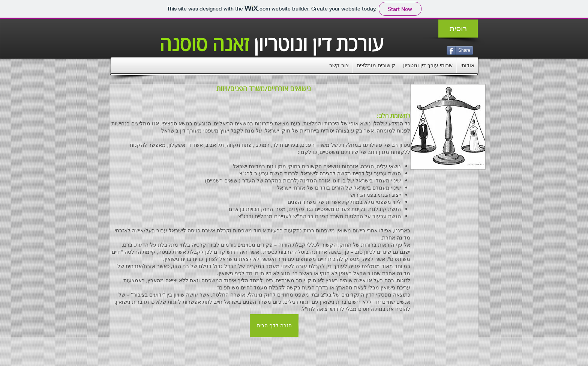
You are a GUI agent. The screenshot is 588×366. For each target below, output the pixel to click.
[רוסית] (458, 29)
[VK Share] (437, 50)
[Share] (460, 50)
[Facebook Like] (401, 345)
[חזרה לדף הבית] (274, 325)
